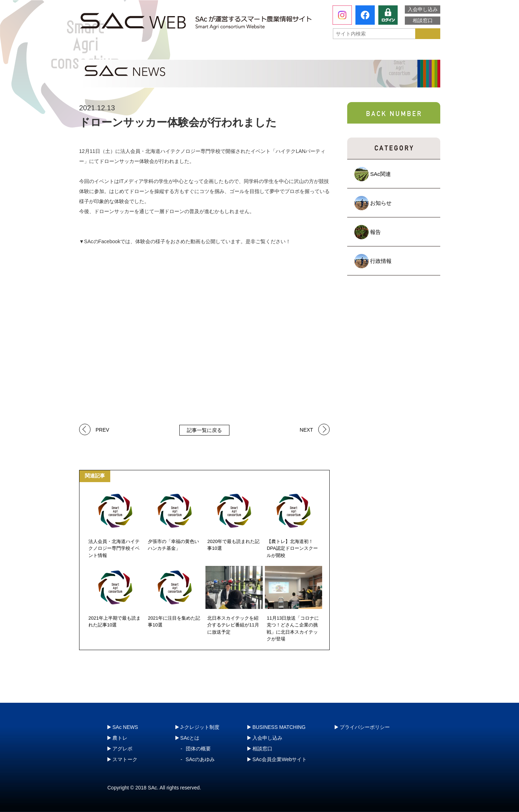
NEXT (306, 429)
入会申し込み (423, 9)
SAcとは (112, 52)
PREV (102, 429)
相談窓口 (423, 20)
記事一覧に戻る (204, 430)
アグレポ (261, 52)
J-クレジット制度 (402, 52)
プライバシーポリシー (365, 727)
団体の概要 (198, 749)
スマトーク (333, 52)
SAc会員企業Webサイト (280, 759)
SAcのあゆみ (200, 759)
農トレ (188, 52)
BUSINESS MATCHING (279, 727)
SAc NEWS (125, 727)
